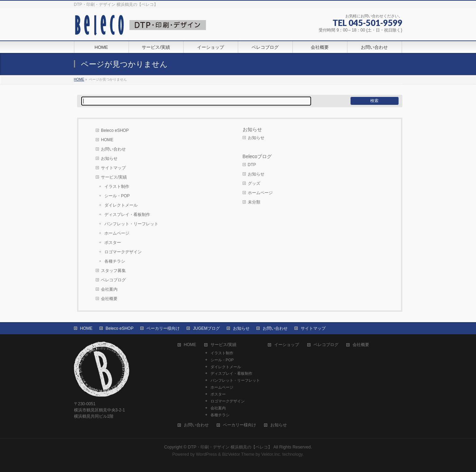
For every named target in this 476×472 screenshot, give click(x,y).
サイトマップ (113, 168)
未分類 (254, 202)
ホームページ (117, 233)
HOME (107, 140)
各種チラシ (115, 261)
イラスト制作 (117, 187)
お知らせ (109, 158)
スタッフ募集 (113, 271)
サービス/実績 (114, 177)
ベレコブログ (113, 280)
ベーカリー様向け (163, 328)
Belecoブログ (257, 156)
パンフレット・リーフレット (131, 224)
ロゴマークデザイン (123, 252)
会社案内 (109, 289)
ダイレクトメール (121, 205)
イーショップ (287, 345)
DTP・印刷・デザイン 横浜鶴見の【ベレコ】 (230, 447)
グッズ (254, 183)
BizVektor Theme (238, 454)
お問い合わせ (113, 149)
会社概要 (109, 299)
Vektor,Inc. (271, 454)
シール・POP (117, 196)
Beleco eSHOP (115, 130)
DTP (252, 165)
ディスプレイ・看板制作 (127, 215)
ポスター (113, 243)
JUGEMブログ (206, 328)
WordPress (207, 454)
